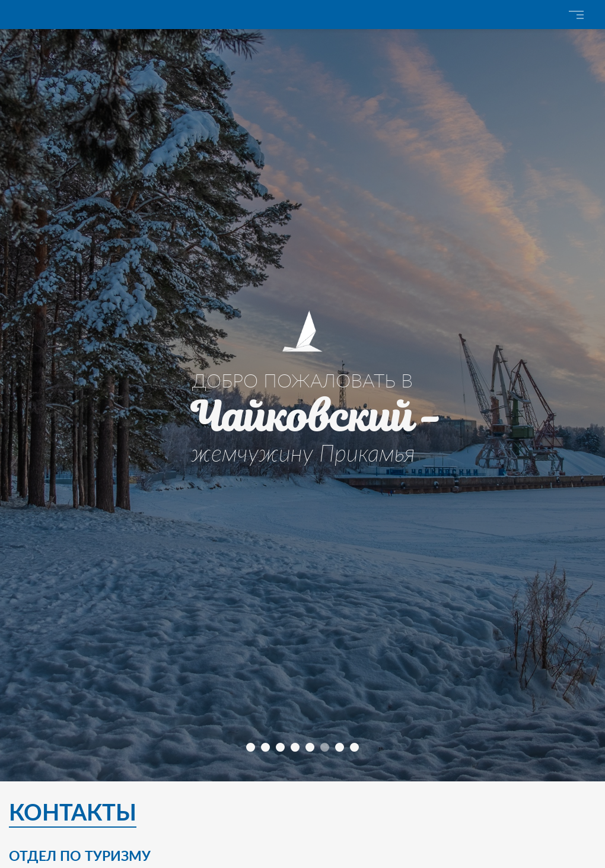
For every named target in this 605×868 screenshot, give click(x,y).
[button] (251, 747)
